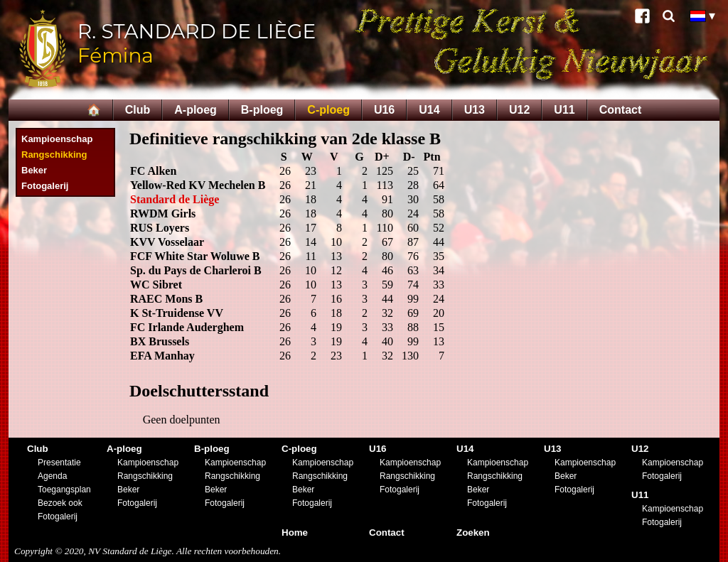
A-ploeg (196, 110)
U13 (475, 110)
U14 (429, 110)
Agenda (52, 476)
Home (295, 533)
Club (138, 110)
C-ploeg (328, 110)
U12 (519, 110)
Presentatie (59, 463)
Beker (34, 170)
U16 (384, 110)
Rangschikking (54, 155)
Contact (621, 110)
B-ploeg (262, 110)
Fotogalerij (45, 186)
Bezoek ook (60, 503)
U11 (564, 110)
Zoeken (473, 533)
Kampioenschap (57, 139)
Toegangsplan (64, 490)
